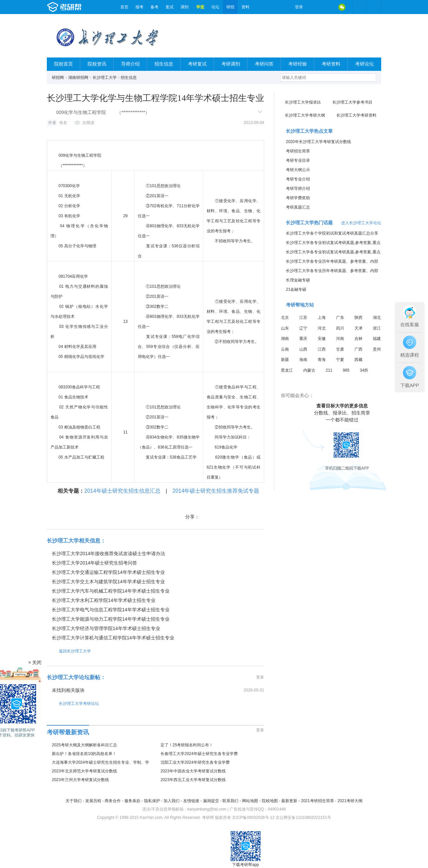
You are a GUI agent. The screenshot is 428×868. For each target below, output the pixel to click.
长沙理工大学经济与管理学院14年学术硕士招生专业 (106, 628)
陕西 (358, 318)
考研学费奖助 (298, 198)
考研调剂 (231, 64)
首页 (124, 7)
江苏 (303, 318)
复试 (170, 7)
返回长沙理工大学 (69, 651)
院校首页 (64, 64)
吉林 (358, 339)
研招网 (58, 78)
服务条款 (132, 801)
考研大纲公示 (298, 170)
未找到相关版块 (68, 690)
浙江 (377, 328)
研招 (230, 7)
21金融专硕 (296, 289)
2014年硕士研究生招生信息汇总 (122, 491)
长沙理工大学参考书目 (352, 102)
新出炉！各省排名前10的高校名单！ (84, 754)
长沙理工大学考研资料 (356, 115)
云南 (285, 349)
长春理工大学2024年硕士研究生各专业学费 (199, 754)
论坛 (215, 7)
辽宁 (303, 328)
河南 (340, 339)
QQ (328, 7)
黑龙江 (287, 370)
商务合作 (113, 801)
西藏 (358, 360)
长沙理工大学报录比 (303, 102)
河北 (322, 328)
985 (346, 370)
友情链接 (191, 801)
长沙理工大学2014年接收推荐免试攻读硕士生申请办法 (109, 553)
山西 (303, 349)
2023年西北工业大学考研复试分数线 (193, 780)
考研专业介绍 (298, 179)
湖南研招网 (78, 78)
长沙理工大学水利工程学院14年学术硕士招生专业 (104, 600)
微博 (314, 7)
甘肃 (340, 349)
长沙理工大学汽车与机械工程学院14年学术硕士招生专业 (111, 591)
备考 (154, 7)
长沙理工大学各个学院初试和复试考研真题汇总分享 (332, 233)
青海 (322, 360)
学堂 (200, 7)
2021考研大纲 (350, 801)
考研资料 (331, 64)
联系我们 (230, 801)
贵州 (377, 349)
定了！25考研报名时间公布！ (187, 745)
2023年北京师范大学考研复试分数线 (84, 771)
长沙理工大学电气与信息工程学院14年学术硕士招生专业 (111, 610)
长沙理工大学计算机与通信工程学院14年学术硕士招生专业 (113, 638)
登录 (299, 7)
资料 (245, 7)
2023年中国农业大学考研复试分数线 (193, 771)
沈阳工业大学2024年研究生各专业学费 (195, 762)
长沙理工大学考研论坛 (73, 703)
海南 (303, 360)
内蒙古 (309, 370)
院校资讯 (97, 64)
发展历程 (93, 801)
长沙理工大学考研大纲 (305, 115)
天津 (358, 328)
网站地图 (250, 801)
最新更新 (289, 801)
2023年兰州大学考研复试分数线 (80, 780)
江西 (322, 349)
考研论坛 (364, 64)
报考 (139, 7)
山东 (285, 328)
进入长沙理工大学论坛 (361, 223)
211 (329, 370)
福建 (377, 339)
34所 (364, 370)
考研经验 (298, 64)
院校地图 (270, 801)
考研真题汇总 (298, 207)
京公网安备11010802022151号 (303, 818)
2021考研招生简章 (317, 801)
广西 (358, 349)
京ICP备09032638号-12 (253, 818)
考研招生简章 (298, 151)
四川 (340, 328)
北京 (285, 318)
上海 (322, 318)
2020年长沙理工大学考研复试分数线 (318, 142)
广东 (340, 318)
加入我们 (172, 801)
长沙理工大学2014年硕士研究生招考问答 (94, 563)
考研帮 (82, 7)
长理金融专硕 (298, 280)
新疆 (285, 360)
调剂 (185, 7)
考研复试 (197, 64)
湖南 (285, 339)
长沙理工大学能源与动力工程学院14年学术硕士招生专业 (111, 619)
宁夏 (340, 360)
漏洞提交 (211, 801)
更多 (260, 677)
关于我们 (74, 801)
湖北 (377, 318)
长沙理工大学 (105, 78)
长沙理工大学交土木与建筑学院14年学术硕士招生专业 (108, 582)
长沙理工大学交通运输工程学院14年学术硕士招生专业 (108, 572)
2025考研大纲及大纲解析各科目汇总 (84, 745)
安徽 (322, 339)
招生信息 (164, 64)
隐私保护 (152, 801)
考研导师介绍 (298, 189)
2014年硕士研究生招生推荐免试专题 (216, 491)
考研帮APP (374, 7)
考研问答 (264, 64)
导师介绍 (130, 64)
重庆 (303, 339)
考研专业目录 (298, 160)
